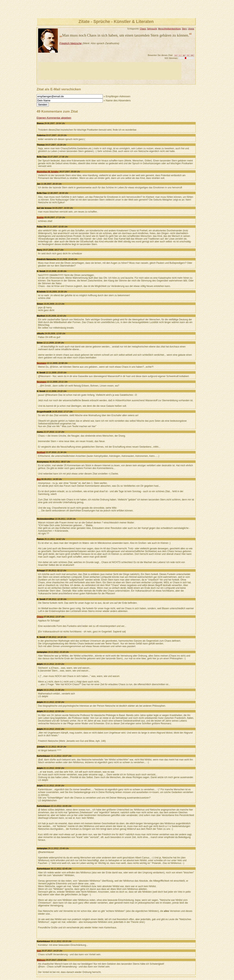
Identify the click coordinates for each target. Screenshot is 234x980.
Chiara (40, 617)
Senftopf (41, 452)
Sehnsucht (152, 29)
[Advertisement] (110, 71)
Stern (184, 29)
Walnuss (41, 960)
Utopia (191, 29)
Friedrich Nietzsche (71, 43)
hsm (39, 951)
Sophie (40, 217)
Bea (39, 479)
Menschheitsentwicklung (169, 29)
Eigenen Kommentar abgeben (54, 118)
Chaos (143, 29)
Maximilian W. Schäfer (48, 172)
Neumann (41, 363)
